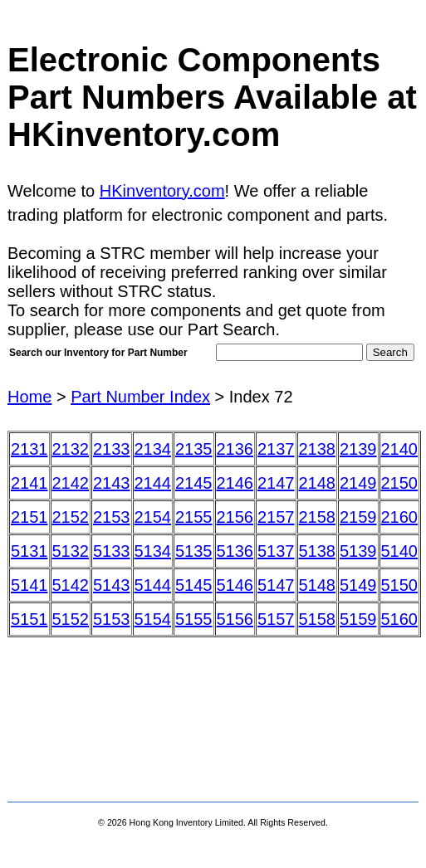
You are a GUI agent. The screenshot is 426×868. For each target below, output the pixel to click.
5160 (400, 619)
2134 (153, 449)
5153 (112, 619)
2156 (235, 517)
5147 (276, 585)
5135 (194, 551)
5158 (318, 619)
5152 (71, 619)
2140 (400, 449)
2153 (112, 517)
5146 (235, 585)
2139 (358, 449)
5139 (358, 551)
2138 (318, 449)
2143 (112, 483)
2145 (194, 483)
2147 (276, 483)
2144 (153, 483)
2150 (400, 483)
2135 (194, 449)
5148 (318, 585)
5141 (29, 585)
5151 (29, 619)
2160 (400, 517)
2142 (71, 483)
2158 (318, 517)
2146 (235, 483)
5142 (71, 585)
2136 (235, 449)
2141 (29, 483)
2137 (276, 449)
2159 (358, 517)
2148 (318, 483)
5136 (235, 551)
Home (29, 397)
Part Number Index (140, 397)
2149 (358, 483)
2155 (194, 517)
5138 (318, 551)
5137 (276, 551)
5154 (153, 619)
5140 (400, 551)
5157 (276, 619)
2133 (112, 449)
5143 (112, 585)
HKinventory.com (162, 191)
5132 (71, 551)
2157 (276, 517)
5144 (153, 585)
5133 (112, 551)
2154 (153, 517)
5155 (194, 619)
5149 (358, 585)
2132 (71, 449)
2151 (29, 517)
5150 (400, 585)
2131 (29, 449)
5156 (235, 619)
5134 (153, 551)
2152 (71, 517)
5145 (194, 585)
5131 (29, 551)
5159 (358, 619)
